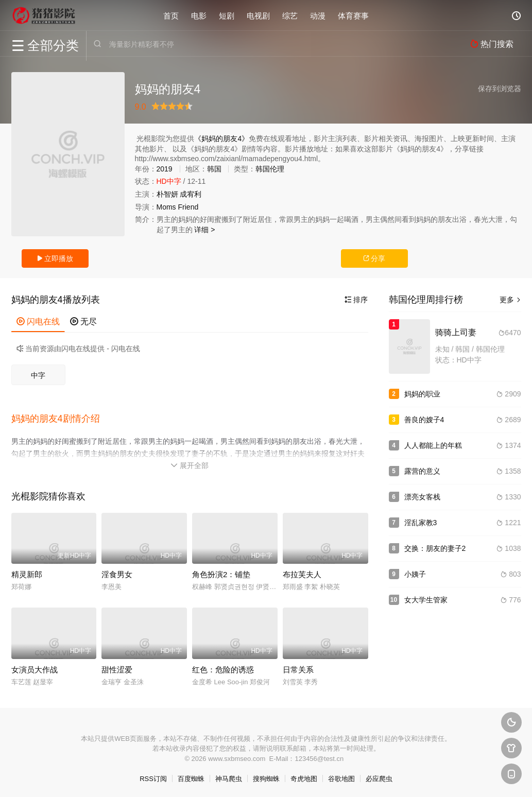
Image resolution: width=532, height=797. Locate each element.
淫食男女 (117, 572)
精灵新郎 (27, 572)
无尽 (83, 322)
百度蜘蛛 (191, 777)
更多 (510, 300)
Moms (166, 207)
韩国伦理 (270, 169)
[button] (61, 418)
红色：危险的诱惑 (223, 667)
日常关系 (298, 667)
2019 (165, 169)
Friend (188, 207)
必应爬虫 (379, 777)
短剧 (227, 15)
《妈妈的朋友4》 (221, 138)
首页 (171, 15)
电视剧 (258, 15)
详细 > (204, 230)
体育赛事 (353, 15)
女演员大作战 (35, 667)
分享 (374, 258)
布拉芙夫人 (302, 572)
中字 (38, 375)
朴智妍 (167, 194)
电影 (199, 15)
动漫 (318, 15)
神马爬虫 (229, 777)
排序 (356, 300)
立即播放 (55, 258)
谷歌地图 (341, 777)
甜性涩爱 (117, 667)
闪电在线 (38, 322)
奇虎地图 (304, 777)
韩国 (214, 169)
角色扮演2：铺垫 (221, 572)
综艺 (290, 15)
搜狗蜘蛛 (266, 777)
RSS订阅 (153, 777)
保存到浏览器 (500, 89)
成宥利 (191, 194)
